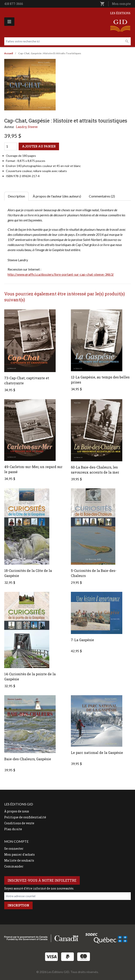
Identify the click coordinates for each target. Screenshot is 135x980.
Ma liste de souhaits (19, 860)
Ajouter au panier (39, 146)
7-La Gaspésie (82, 640)
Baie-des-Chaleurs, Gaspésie (28, 759)
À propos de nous (17, 811)
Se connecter (14, 849)
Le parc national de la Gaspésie (97, 753)
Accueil (9, 53)
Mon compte (121, 4)
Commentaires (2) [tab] (102, 196)
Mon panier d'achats (19, 854)
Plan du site (13, 829)
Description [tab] (16, 196)
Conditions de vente (19, 823)
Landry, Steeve (27, 127)
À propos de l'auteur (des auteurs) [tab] (57, 196)
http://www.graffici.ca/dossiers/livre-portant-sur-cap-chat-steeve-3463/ (61, 274)
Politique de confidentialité (25, 817)
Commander (14, 866)
